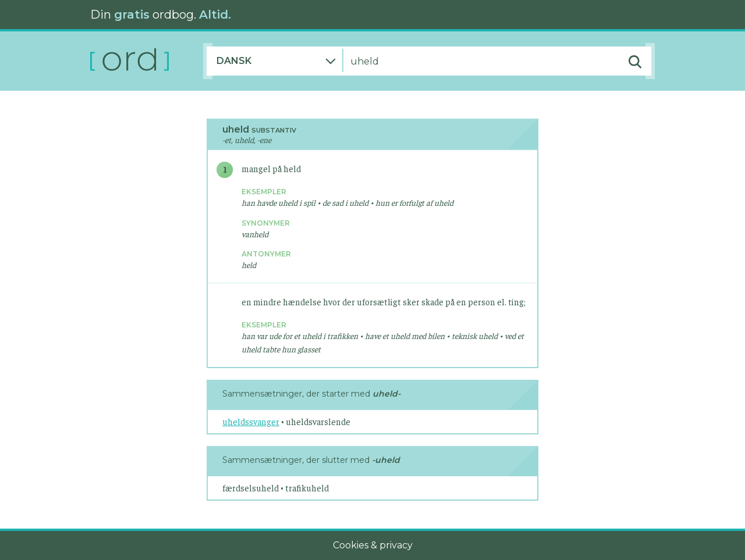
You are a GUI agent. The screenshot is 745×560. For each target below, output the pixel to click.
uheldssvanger (251, 421)
